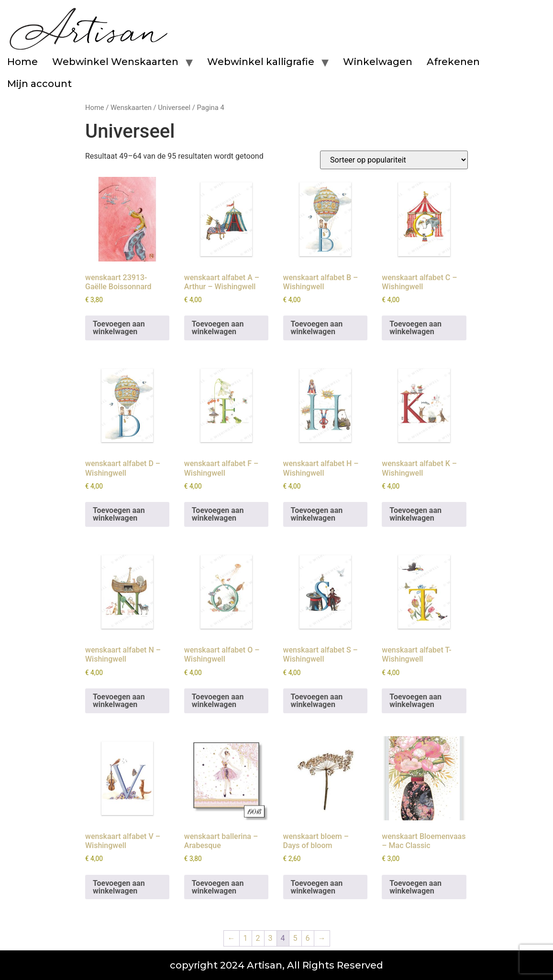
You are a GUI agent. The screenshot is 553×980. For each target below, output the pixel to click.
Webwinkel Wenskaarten (115, 62)
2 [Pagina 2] (258, 938)
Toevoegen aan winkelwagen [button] (119, 328)
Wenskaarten (131, 108)
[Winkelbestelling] (394, 160)
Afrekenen (453, 62)
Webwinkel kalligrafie (261, 62)
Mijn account (39, 84)
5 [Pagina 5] (295, 938)
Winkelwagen (378, 62)
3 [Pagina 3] (271, 938)
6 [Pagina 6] (308, 938)
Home (22, 62)
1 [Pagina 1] (246, 938)
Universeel (174, 108)
